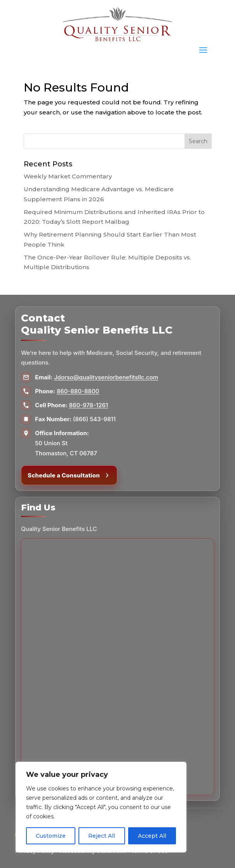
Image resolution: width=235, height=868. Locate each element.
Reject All (102, 836)
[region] (101, 807)
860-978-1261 (89, 405)
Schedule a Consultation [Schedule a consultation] (69, 475)
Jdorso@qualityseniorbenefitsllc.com (106, 377)
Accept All (152, 836)
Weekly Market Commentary (68, 176)
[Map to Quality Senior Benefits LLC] (117, 667)
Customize (51, 836)
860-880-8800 (78, 391)
